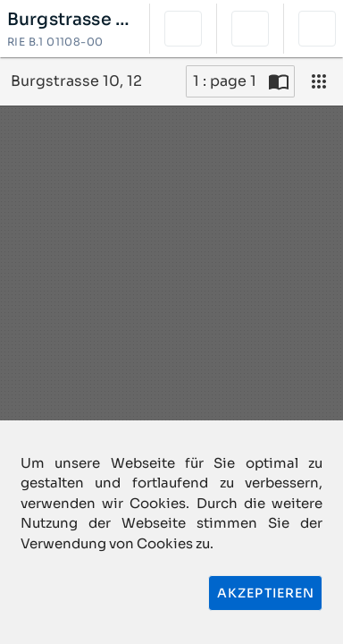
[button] (183, 29)
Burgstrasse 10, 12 (71, 20)
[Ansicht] (319, 81)
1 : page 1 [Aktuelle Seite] (225, 81)
